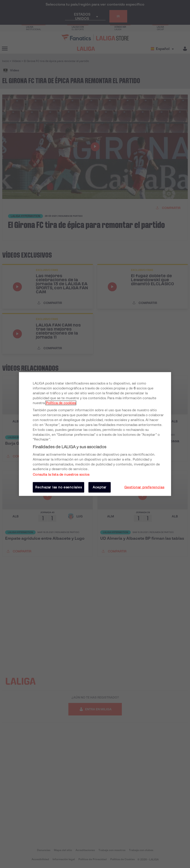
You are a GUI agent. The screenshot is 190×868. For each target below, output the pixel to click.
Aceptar (100, 487)
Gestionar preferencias (144, 487)
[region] (95, 434)
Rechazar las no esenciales (58, 487)
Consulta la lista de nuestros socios (61, 475)
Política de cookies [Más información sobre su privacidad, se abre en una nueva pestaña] (61, 403)
